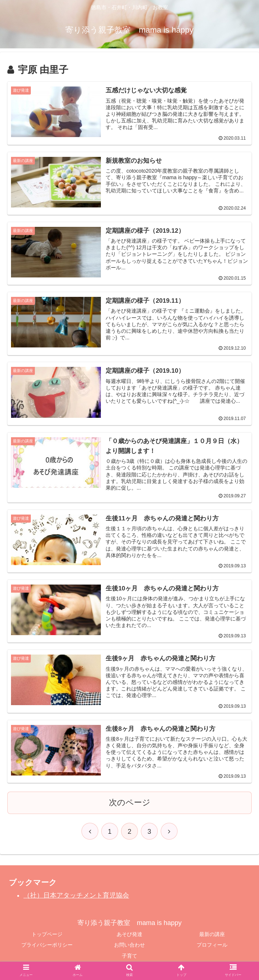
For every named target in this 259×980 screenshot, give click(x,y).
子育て (129, 956)
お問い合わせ (129, 946)
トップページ (47, 935)
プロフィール (212, 946)
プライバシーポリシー (47, 946)
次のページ (130, 803)
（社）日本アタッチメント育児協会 (76, 896)
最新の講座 (212, 935)
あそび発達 (129, 935)
